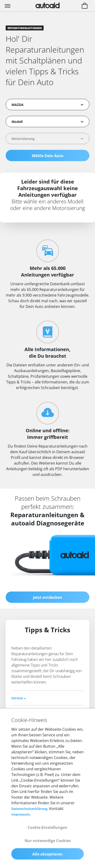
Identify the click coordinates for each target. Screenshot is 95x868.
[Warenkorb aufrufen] (85, 6)
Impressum (21, 814)
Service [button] (19, 698)
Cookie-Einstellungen (47, 827)
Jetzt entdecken (48, 597)
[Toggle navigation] (8, 6)
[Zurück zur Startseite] (48, 5)
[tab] (47, 698)
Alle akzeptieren (47, 854)
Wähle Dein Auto (48, 156)
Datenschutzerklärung (29, 809)
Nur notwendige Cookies (48, 841)
